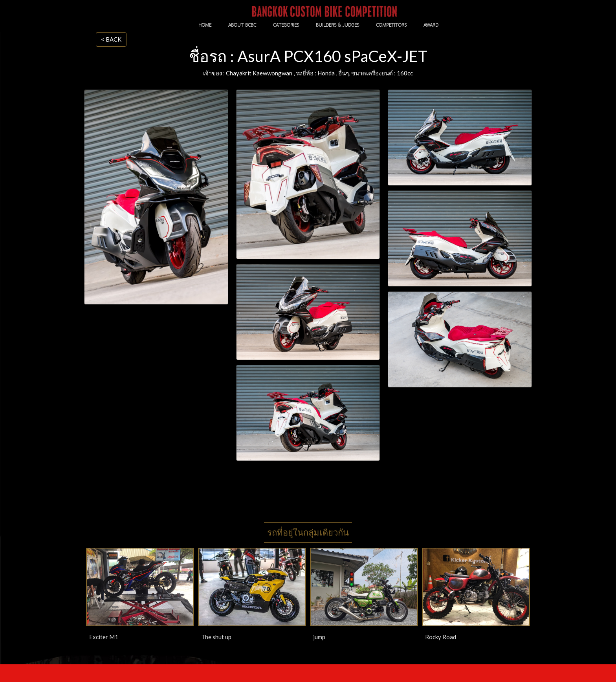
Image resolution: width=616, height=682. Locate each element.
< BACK (111, 39)
